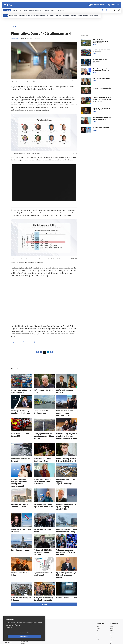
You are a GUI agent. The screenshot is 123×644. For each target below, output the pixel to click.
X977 (111, 618)
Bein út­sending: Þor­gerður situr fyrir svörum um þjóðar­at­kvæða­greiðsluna (67, 431)
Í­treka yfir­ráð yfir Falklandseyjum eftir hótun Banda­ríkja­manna (101, 41)
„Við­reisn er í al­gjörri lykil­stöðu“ (43, 391)
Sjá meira (44, 581)
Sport (98, 608)
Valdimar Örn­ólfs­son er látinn (20, 554)
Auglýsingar (26, 612)
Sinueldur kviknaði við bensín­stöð (21, 430)
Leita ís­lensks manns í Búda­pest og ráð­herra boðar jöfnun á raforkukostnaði (21, 474)
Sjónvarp (99, 614)
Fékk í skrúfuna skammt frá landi (21, 453)
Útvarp (98, 616)
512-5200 (29, 610)
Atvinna (112, 608)
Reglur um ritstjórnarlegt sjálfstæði (12, 610)
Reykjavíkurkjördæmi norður (49, 343)
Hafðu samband (28, 614)
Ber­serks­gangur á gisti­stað (19, 535)
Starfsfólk (26, 621)
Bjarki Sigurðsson (16, 38)
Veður (111, 612)
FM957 (112, 616)
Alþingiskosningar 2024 (19, 343)
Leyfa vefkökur (34, 637)
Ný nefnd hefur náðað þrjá (64, 576)
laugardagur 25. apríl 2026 (98, 5)
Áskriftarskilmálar (28, 618)
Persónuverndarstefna (11, 613)
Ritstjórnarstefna (28, 616)
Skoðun (98, 612)
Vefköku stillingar (14, 637)
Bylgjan (112, 614)
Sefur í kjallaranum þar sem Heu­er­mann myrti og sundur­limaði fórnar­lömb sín (102, 100)
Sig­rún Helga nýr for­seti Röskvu (43, 515)
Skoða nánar (9, 632)
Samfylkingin (33, 343)
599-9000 (10, 620)
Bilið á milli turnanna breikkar (65, 391)
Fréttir (98, 603)
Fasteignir (112, 605)
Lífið (97, 610)
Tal (111, 621)
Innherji (112, 603)
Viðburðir (112, 610)
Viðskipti (99, 605)
